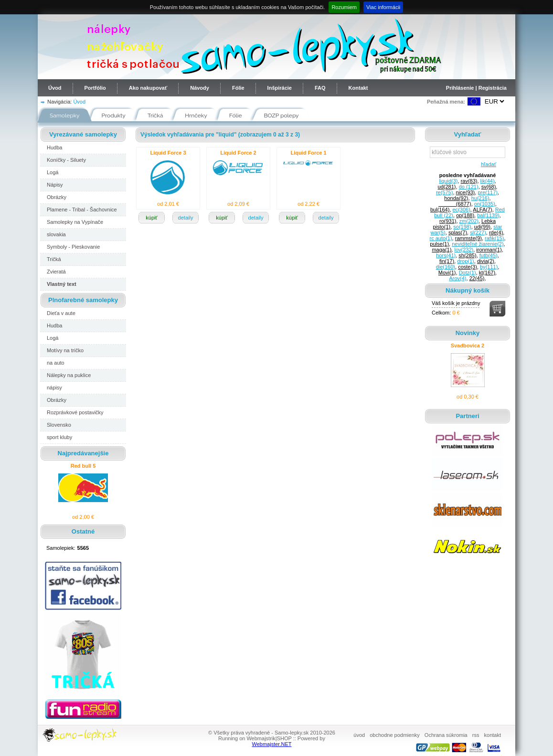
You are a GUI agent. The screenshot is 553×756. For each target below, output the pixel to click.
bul (440, 210)
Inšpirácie (280, 88)
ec (462, 210)
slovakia (56, 234)
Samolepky (65, 115)
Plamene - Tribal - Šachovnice (82, 210)
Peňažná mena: (446, 102)
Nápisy (55, 185)
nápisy (54, 388)
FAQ (320, 88)
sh (467, 255)
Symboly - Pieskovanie (73, 247)
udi (482, 227)
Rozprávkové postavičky (75, 412)
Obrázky (57, 197)
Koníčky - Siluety (66, 160)
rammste (468, 238)
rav (469, 181)
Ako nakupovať (148, 88)
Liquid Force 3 (168, 153)
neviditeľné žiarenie (478, 244)
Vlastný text (62, 284)
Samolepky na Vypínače (75, 222)
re (444, 192)
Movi (447, 273)
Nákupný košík (468, 290)
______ (455, 204)
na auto (56, 363)
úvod (359, 735)
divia (486, 261)
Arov (457, 278)
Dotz (468, 273)
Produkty (114, 115)
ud (447, 187)
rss (476, 735)
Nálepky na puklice (69, 375)
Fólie (238, 88)
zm (469, 221)
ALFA (482, 210)
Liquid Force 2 (238, 153)
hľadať (487, 164)
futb (489, 255)
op (465, 215)
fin (447, 261)
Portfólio (95, 88)
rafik (494, 238)
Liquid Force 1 (308, 153)
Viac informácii (383, 7)
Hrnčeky (196, 115)
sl (478, 232)
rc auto (441, 238)
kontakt (493, 735)
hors (446, 255)
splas (458, 232)
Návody (200, 88)
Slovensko (59, 425)
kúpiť (151, 218)
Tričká (155, 115)
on (485, 204)
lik (488, 181)
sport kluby (59, 437)
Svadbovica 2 (468, 346)
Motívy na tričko (65, 350)
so (462, 227)
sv (489, 187)
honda (456, 198)
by (489, 267)
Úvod (55, 88)
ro (448, 221)
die (446, 267)
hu (480, 198)
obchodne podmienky (395, 735)
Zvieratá (56, 272)
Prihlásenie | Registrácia (476, 88)
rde (496, 232)
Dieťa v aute (61, 313)
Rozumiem (344, 7)
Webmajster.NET (272, 744)
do (469, 187)
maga (441, 250)
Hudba (54, 147)
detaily (186, 218)
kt (487, 273)
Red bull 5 (83, 466)
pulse (439, 244)
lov (464, 250)
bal (488, 215)
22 (477, 278)
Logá (53, 172)
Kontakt (358, 88)
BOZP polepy (282, 115)
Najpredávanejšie (83, 453)
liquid (448, 181)
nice (466, 192)
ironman (489, 250)
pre (488, 192)
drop (465, 261)
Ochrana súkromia (446, 735)
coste (468, 267)
